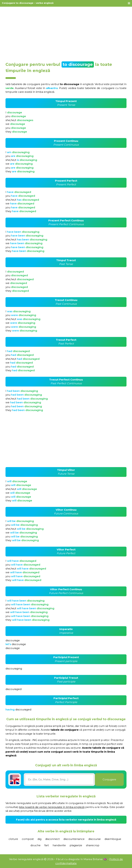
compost (28, 839)
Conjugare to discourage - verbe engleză (28, 3)
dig (39, 839)
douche (35, 845)
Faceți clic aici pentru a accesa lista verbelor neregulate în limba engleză (66, 820)
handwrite (59, 845)
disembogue (113, 839)
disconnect (52, 839)
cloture (13, 839)
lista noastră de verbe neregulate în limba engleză (52, 807)
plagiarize (76, 845)
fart (47, 845)
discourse (95, 839)
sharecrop (93, 845)
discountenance (74, 839)
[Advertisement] (66, 33)
